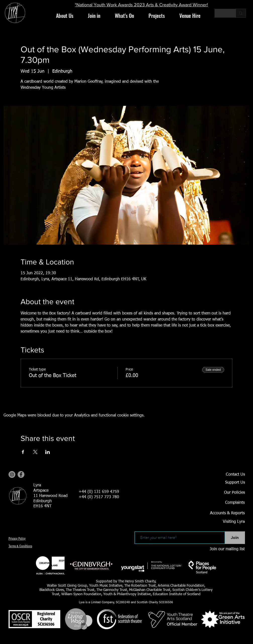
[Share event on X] (35, 452)
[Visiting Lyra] (220, 522)
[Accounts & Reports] (221, 513)
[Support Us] (227, 483)
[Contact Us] (227, 475)
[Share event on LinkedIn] (48, 452)
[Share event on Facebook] (23, 452)
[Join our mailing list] (227, 549)
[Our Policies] (227, 493)
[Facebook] (21, 474)
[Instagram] (12, 474)
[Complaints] (227, 503)
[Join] (235, 538)
